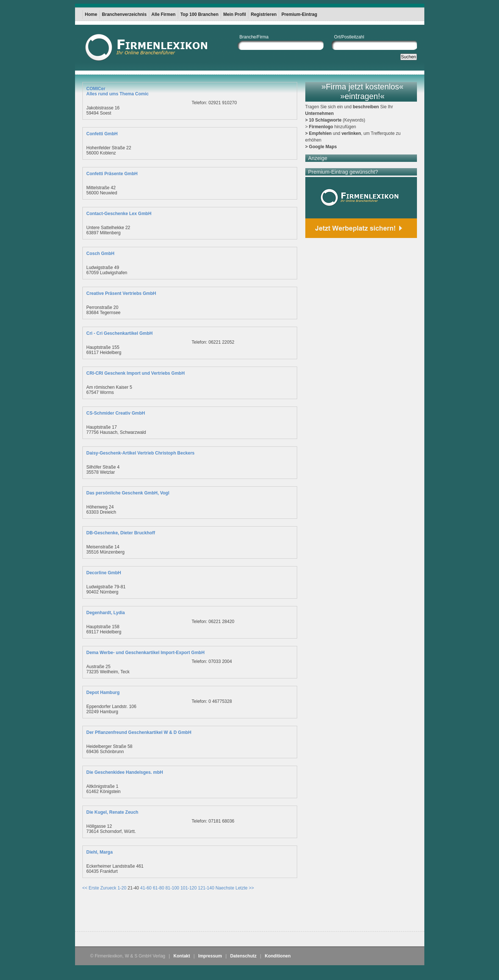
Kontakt (182, 956)
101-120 (189, 888)
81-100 (172, 888)
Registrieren (264, 14)
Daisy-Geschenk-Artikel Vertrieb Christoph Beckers (141, 453)
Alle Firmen (164, 14)
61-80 (158, 888)
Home (91, 14)
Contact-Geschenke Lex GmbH (119, 214)
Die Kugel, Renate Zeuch (113, 812)
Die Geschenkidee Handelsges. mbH (125, 772)
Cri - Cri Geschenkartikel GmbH (120, 333)
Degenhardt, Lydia (106, 613)
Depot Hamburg (103, 693)
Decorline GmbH (104, 573)
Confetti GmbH (102, 134)
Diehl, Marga (100, 852)
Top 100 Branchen (199, 14)
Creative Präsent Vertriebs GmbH (121, 293)
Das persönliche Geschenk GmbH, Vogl (128, 493)
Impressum (210, 956)
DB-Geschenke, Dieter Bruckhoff (121, 533)
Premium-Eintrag (299, 14)
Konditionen (278, 956)
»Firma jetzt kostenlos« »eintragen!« (362, 91)
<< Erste (91, 888)
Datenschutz (243, 956)
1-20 (122, 888)
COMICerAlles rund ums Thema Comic (118, 91)
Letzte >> (245, 888)
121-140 (206, 888)
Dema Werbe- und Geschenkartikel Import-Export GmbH (146, 653)
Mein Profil (235, 14)
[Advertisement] (169, 913)
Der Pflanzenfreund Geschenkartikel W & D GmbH (139, 732)
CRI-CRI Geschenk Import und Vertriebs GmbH (136, 373)
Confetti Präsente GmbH (112, 174)
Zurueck (108, 888)
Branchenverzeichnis (124, 14)
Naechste (225, 888)
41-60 (146, 888)
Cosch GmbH (101, 253)
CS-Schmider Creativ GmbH (116, 413)
